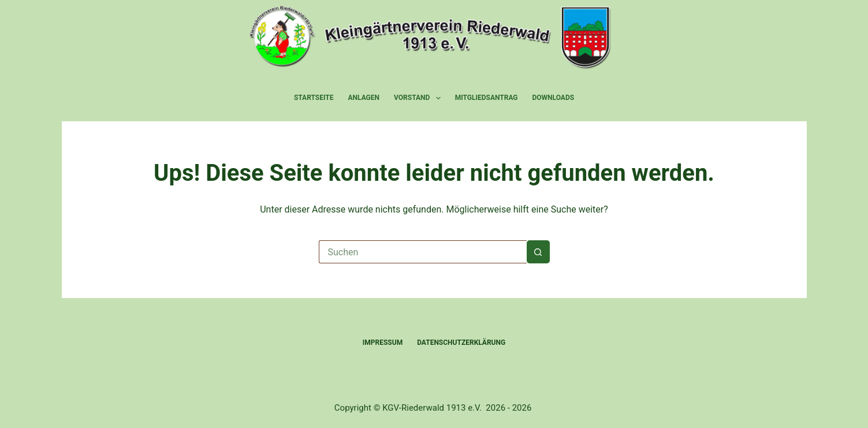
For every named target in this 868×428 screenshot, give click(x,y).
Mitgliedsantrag (487, 98)
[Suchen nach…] (423, 252)
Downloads (554, 98)
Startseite (314, 98)
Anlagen (364, 98)
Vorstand (420, 98)
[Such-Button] (538, 252)
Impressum (383, 343)
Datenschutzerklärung (461, 343)
